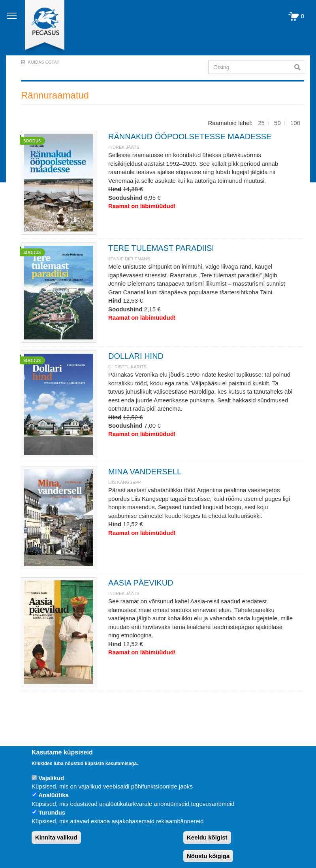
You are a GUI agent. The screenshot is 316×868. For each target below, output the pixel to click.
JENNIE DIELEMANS (129, 259)
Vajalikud (51, 778)
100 (295, 123)
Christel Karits (127, 367)
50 (277, 123)
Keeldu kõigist (207, 837)
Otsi (299, 67)
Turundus (52, 812)
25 (261, 123)
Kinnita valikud (56, 837)
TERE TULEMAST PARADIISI (161, 248)
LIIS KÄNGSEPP (125, 482)
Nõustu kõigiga (208, 856)
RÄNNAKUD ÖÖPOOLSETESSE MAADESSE (190, 136)
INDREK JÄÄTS (124, 147)
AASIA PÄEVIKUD (141, 583)
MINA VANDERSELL (145, 472)
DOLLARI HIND (136, 356)
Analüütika (54, 795)
